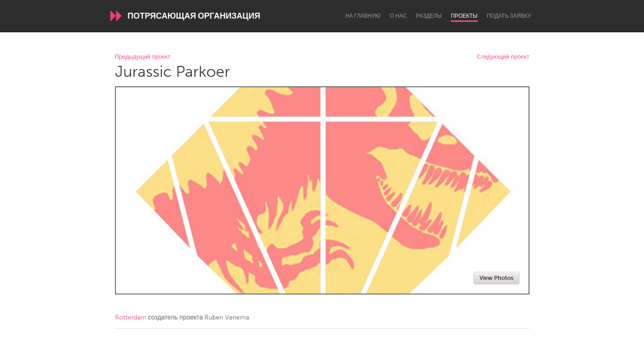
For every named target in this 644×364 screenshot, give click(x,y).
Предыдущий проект (143, 57)
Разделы (429, 16)
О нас (398, 16)
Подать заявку (509, 16)
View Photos (497, 278)
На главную (363, 16)
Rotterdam (131, 317)
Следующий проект (503, 57)
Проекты (464, 16)
